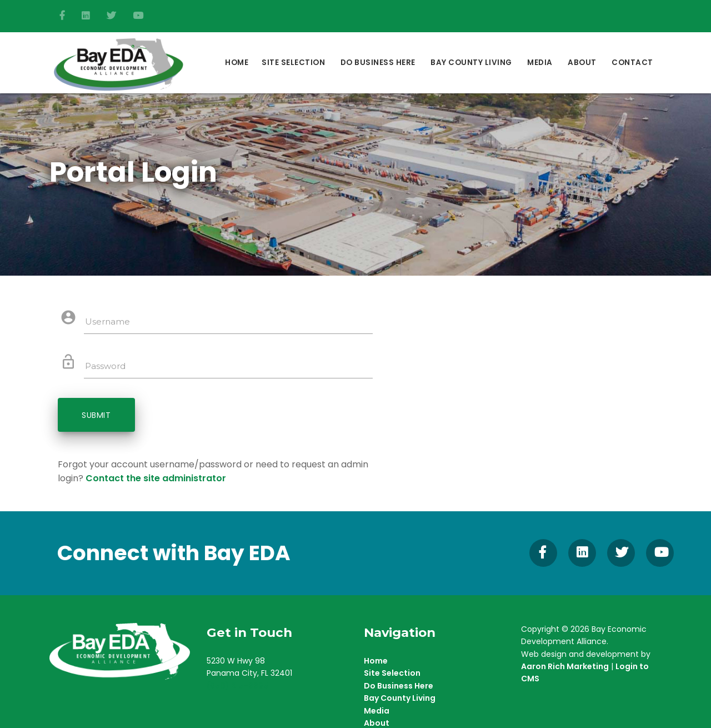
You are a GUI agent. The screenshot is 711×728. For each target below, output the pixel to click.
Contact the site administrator (156, 480)
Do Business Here (399, 687)
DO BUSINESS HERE (378, 63)
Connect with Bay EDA (174, 554)
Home (237, 63)
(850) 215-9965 (237, 687)
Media (540, 63)
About (582, 63)
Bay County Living (471, 63)
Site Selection (293, 63)
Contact (632, 63)
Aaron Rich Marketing (565, 667)
